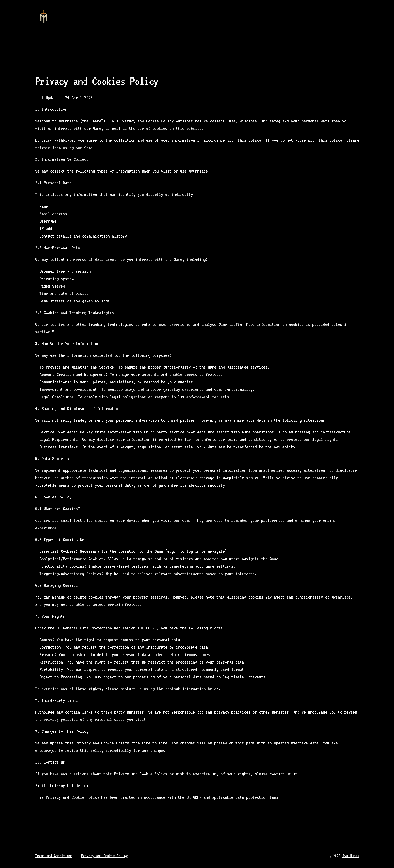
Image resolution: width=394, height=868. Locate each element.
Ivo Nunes (351, 856)
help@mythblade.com (69, 785)
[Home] (44, 17)
